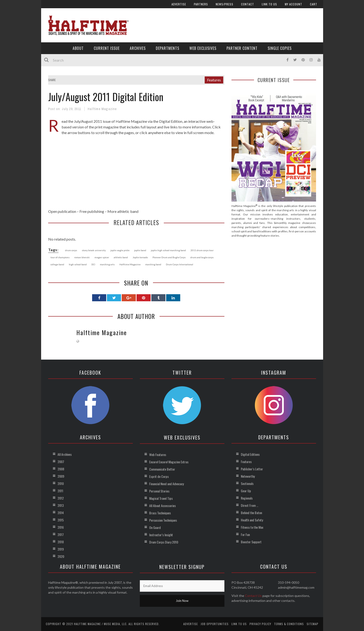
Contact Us (253, 596)
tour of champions (60, 257)
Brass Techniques (160, 513)
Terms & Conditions (289, 624)
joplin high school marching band (168, 250)
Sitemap (313, 624)
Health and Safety (252, 520)
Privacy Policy (260, 624)
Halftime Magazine (102, 109)
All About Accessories (162, 506)
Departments (168, 48)
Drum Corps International (180, 264)
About (78, 48)
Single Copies (280, 48)
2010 (61, 483)
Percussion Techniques (163, 520)
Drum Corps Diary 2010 (164, 542)
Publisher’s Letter (252, 469)
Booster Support (251, 542)
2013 (61, 505)
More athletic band (123, 211)
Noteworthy (248, 476)
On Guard (155, 527)
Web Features (158, 454)
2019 (61, 549)
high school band (78, 264)
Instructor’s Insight (161, 535)
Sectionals (247, 483)
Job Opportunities (215, 624)
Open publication (62, 211)
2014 (61, 513)
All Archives (65, 454)
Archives (138, 48)
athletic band (121, 257)
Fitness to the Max (252, 527)
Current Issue (107, 48)
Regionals (247, 498)
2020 (61, 556)
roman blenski (82, 257)
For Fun (245, 534)
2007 (61, 462)
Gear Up (246, 491)
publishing (96, 211)
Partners (201, 4)
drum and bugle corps (202, 257)
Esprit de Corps (159, 476)
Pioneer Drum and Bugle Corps (169, 257)
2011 (60, 491)
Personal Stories (159, 491)
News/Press (225, 4)
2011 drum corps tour (202, 250)
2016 (61, 527)
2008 (61, 469)
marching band (153, 264)
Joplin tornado (140, 257)
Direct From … (250, 505)
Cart (314, 4)
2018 (61, 542)
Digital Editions (250, 454)
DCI (93, 264)
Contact (248, 4)
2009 (61, 476)
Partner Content (242, 48)
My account (294, 4)
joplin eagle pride (120, 250)
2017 (61, 534)
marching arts (107, 264)
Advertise (179, 4)
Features (214, 80)
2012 (61, 498)
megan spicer (102, 257)
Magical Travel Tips (161, 498)
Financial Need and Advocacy (166, 484)
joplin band (140, 250)
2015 (61, 520)
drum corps (71, 250)
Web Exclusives (203, 48)
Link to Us (269, 4)
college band (57, 264)
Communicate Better (162, 469)
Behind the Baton (251, 513)
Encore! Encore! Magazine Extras (169, 462)
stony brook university (94, 250)
